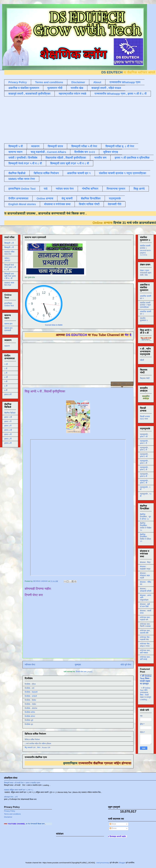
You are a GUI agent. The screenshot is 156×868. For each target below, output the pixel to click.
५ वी (6, 382)
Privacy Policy (18, 82)
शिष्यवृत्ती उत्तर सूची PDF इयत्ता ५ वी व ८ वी (10, 276)
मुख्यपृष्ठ (78, 665)
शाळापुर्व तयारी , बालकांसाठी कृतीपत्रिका (29, 94)
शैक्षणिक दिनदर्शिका (91, 198)
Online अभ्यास (45, 198)
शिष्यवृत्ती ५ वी (16, 146)
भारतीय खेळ (77, 88)
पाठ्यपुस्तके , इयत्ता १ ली (144, 435)
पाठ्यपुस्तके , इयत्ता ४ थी (144, 455)
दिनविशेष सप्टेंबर (30, 712)
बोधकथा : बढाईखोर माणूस (145, 568)
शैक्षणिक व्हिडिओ (10, 413)
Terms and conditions (49, 82)
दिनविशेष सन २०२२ (85, 152)
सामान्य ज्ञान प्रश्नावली (8, 329)
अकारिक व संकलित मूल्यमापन (24, 88)
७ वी (6, 390)
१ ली (6, 364)
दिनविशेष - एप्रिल (30, 684)
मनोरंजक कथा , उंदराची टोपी (145, 632)
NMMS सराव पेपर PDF (9, 284)
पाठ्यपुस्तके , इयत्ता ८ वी (144, 482)
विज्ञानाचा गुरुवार (116, 189)
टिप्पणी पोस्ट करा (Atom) (84, 672)
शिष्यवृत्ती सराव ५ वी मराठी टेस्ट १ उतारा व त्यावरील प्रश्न (22, 783)
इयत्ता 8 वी (8, 394)
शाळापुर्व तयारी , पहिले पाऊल (106, 88)
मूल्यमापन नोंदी (55, 88)
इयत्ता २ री (8, 421)
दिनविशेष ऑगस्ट (30, 716)
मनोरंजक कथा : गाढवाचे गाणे (145, 619)
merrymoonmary (103, 863)
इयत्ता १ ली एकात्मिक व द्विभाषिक (132, 158)
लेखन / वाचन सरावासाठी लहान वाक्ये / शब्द (146, 273)
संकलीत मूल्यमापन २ (144, 319)
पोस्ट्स (113, 824)
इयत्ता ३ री (8, 426)
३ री (6, 373)
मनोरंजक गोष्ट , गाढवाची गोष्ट (145, 638)
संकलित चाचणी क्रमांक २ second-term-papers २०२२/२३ (146, 250)
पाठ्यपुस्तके (115, 198)
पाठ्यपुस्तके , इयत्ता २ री (144, 442)
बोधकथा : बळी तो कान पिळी (145, 605)
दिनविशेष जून (29, 724)
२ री (6, 369)
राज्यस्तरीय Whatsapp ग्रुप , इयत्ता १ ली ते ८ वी (121, 94)
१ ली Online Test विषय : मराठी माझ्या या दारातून (146, 680)
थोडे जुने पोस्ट (126, 665)
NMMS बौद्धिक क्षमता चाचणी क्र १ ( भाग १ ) (19, 790)
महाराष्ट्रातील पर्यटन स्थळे (73, 94)
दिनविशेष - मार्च (29, 688)
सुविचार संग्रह (111, 152)
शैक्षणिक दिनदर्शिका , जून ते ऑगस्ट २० (145, 517)
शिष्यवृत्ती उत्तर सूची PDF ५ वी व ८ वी (70, 163)
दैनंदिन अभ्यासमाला (18, 198)
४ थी (6, 377)
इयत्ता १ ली (8, 417)
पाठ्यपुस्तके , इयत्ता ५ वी (144, 462)
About (97, 82)
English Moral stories (22, 204)
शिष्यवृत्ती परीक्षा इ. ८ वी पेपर (120, 146)
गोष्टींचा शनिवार (90, 189)
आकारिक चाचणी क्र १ (79, 173)
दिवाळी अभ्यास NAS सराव (145, 418)
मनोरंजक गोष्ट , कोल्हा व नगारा (145, 645)
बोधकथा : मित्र (145, 562)
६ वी (6, 386)
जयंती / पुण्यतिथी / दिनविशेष (23, 158)
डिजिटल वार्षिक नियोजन (46, 173)
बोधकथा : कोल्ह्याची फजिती (146, 590)
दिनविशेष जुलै (29, 720)
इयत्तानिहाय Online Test (22, 189)
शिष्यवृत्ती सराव (55, 146)
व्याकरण (35, 146)
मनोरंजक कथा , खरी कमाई (145, 658)
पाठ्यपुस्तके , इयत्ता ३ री (144, 449)
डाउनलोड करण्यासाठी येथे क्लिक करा (51, 213)
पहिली (142, 360)
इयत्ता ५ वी (8, 434)
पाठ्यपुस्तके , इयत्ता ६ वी (144, 468)
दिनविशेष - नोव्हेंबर (30, 704)
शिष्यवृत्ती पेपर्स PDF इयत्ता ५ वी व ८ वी (10, 267)
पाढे (46, 189)
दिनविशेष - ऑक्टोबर (31, 708)
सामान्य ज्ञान (15, 152)
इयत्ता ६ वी (8, 439)
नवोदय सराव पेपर (65, 189)
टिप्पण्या (113, 828)
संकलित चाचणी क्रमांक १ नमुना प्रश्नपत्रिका (122, 173)
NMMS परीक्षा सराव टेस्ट (22, 179)
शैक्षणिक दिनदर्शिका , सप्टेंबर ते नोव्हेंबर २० (146, 527)
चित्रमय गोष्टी (145, 378)
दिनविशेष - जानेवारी (31, 696)
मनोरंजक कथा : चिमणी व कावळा (145, 625)
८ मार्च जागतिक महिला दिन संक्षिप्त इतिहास (38, 744)
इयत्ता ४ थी (8, 430)
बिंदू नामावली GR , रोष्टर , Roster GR (37, 748)
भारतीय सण (100, 158)
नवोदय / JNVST (7, 259)
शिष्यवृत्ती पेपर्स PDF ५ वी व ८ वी (25, 163)
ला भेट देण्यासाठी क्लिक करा (46, 824)
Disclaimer (78, 82)
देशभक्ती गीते (115, 204)
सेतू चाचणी (67, 198)
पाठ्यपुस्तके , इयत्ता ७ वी (144, 475)
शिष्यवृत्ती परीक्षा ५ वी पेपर (84, 146)
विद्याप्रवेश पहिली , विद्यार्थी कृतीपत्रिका (66, 158)
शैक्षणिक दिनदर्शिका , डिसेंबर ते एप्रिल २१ (145, 538)
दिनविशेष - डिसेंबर (30, 700)
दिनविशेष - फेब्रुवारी (31, 692)
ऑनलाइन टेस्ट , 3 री (11, 797)
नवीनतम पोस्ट (30, 665)
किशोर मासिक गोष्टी (89, 204)
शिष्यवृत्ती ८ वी (9, 247)
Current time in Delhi (54, 325)
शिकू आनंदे (139, 189)
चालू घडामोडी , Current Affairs (48, 152)
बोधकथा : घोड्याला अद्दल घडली (145, 575)
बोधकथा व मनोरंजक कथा (57, 204)
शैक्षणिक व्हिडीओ (17, 173)
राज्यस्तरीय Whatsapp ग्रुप (125, 82)
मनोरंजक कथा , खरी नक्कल (145, 652)
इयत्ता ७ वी (8, 443)
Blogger (122, 863)
